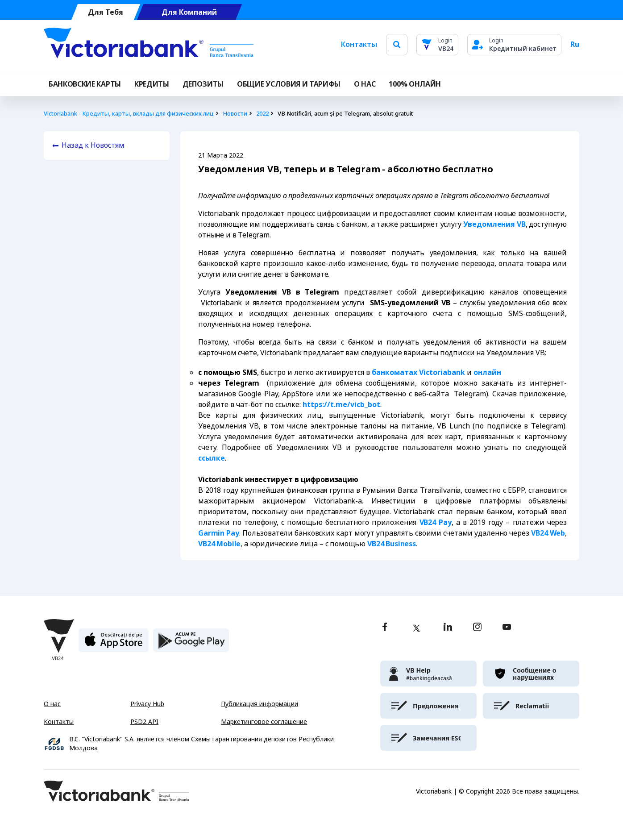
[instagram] (477, 628)
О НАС (365, 84)
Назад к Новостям (93, 145)
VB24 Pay (436, 522)
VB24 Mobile (219, 544)
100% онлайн (415, 84)
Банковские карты (85, 84)
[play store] (191, 644)
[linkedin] (448, 628)
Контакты (359, 44)
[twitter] (416, 628)
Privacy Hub (147, 704)
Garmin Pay (219, 533)
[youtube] (507, 628)
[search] (397, 44)
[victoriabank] (428, 674)
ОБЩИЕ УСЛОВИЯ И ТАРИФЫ (289, 84)
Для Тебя (106, 12)
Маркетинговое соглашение (264, 722)
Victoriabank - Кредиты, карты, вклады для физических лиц (129, 114)
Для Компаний (189, 12)
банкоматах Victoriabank (418, 372)
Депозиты (203, 84)
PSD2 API (144, 722)
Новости (235, 114)
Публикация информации (260, 704)
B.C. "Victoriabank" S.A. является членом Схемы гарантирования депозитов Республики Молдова (201, 744)
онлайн (487, 372)
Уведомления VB (494, 224)
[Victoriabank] (149, 45)
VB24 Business (392, 544)
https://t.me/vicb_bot (341, 405)
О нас (52, 704)
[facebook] (385, 628)
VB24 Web (548, 533)
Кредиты (152, 84)
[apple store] (114, 644)
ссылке (212, 458)
